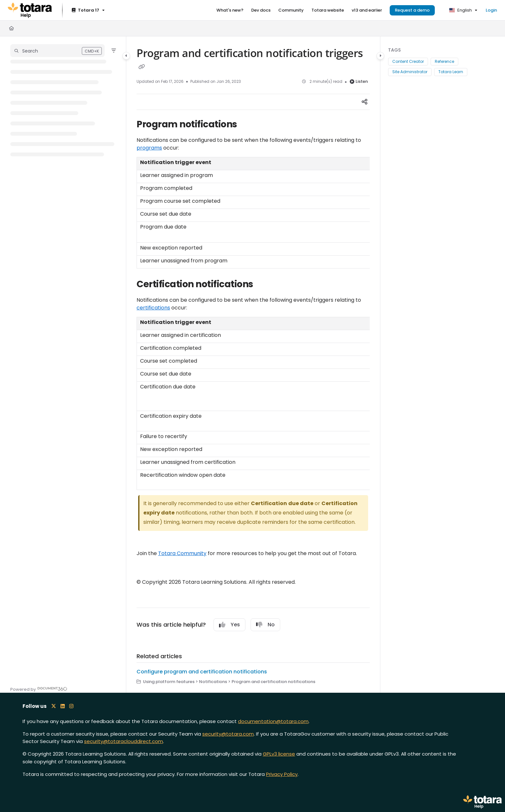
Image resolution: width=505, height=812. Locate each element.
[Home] (11, 28)
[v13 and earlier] (367, 10)
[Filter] (114, 51)
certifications (153, 308)
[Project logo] (30, 10)
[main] (253, 365)
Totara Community (182, 553)
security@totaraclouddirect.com (124, 741)
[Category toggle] (126, 56)
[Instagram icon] (71, 706)
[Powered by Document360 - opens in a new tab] (39, 689)
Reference (444, 61)
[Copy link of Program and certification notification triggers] (142, 67)
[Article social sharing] (365, 102)
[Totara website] (328, 10)
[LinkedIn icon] (63, 706)
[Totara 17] (88, 10)
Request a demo (412, 10)
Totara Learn (451, 72)
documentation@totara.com (273, 721)
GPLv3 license (279, 754)
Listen (359, 81)
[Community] (291, 10)
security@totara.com (228, 734)
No (265, 625)
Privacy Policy (282, 774)
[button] (57, 51)
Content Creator (408, 61)
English (461, 10)
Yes (229, 625)
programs (149, 148)
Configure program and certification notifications (202, 672)
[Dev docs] (261, 10)
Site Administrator (410, 72)
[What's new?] (230, 10)
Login (491, 10)
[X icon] (54, 706)
